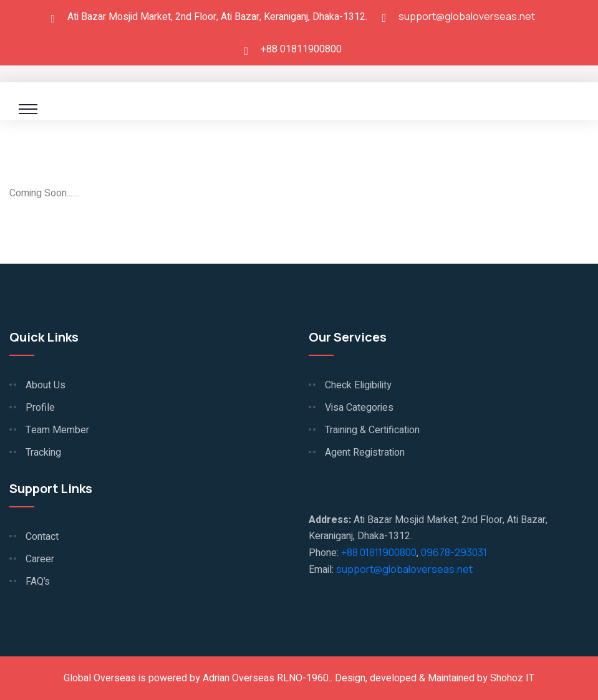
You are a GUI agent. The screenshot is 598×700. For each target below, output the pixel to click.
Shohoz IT (512, 678)
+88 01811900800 (379, 552)
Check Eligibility (358, 385)
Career (40, 559)
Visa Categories (359, 408)
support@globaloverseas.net (467, 16)
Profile (40, 408)
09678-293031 (454, 552)
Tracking (43, 453)
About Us (46, 385)
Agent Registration (365, 453)
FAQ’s (38, 582)
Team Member (57, 430)
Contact (42, 537)
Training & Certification (372, 430)
